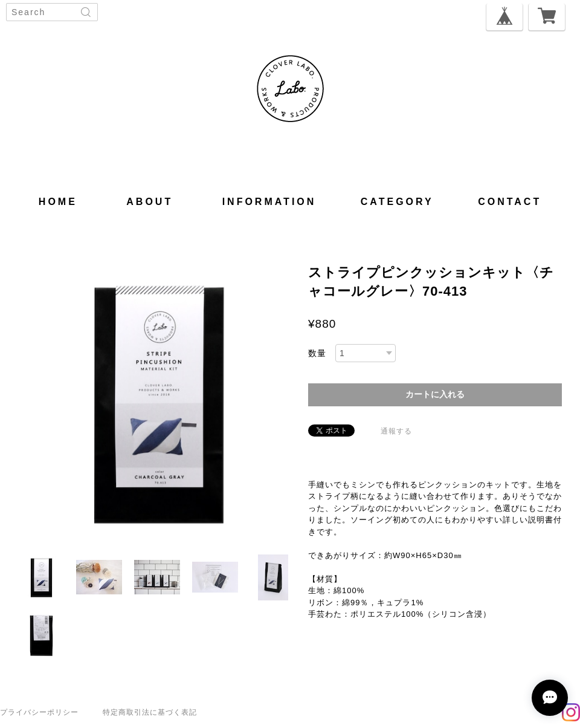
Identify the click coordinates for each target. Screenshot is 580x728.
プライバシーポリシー (39, 712)
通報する (396, 431)
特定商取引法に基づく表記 (150, 712)
